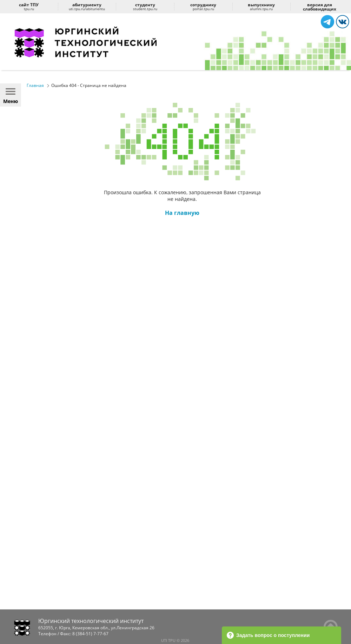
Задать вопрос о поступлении (268, 635)
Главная (35, 85)
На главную (182, 213)
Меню (11, 95)
